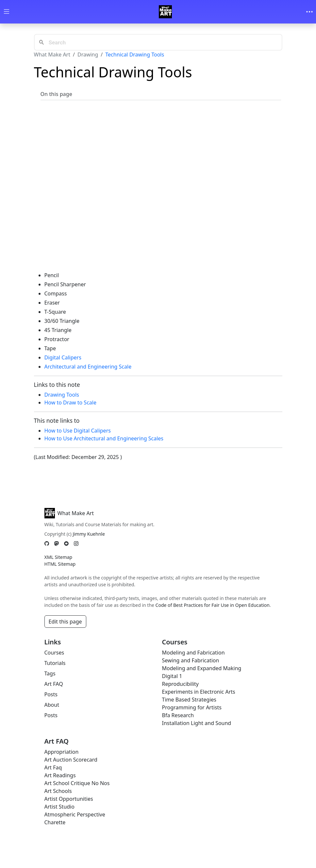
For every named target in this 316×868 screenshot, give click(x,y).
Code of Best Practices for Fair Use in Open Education (213, 605)
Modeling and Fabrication (193, 653)
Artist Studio (59, 807)
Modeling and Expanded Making (202, 668)
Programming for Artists (192, 707)
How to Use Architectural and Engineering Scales (104, 438)
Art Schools (58, 791)
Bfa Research (178, 715)
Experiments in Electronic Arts (199, 692)
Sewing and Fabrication (191, 660)
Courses (54, 653)
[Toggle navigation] (309, 12)
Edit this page (65, 622)
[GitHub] (47, 543)
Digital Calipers (63, 357)
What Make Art (52, 55)
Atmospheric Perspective (75, 814)
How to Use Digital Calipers (78, 431)
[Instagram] (76, 543)
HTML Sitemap (60, 564)
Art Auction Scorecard (71, 760)
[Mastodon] (57, 543)
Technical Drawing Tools (135, 55)
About (52, 705)
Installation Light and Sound (197, 723)
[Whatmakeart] (165, 12)
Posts (51, 694)
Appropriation (62, 752)
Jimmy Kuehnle (89, 534)
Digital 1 (172, 676)
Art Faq (53, 767)
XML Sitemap (58, 557)
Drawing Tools (62, 395)
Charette (55, 822)
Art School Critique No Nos (77, 783)
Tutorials (55, 663)
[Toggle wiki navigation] (7, 12)
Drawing (88, 55)
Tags (50, 673)
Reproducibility (180, 684)
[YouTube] (66, 543)
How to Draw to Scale (70, 402)
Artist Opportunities (69, 799)
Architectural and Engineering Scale (88, 367)
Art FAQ (54, 684)
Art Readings (60, 775)
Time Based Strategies (189, 700)
